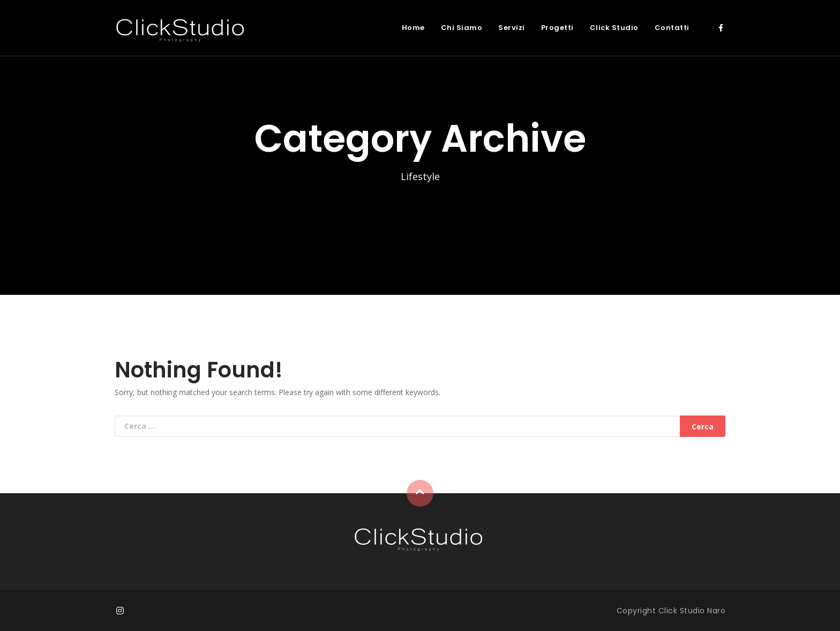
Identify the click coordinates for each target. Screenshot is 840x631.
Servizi (512, 28)
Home (413, 28)
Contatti (672, 28)
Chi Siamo (462, 28)
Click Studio (614, 28)
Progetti (557, 28)
